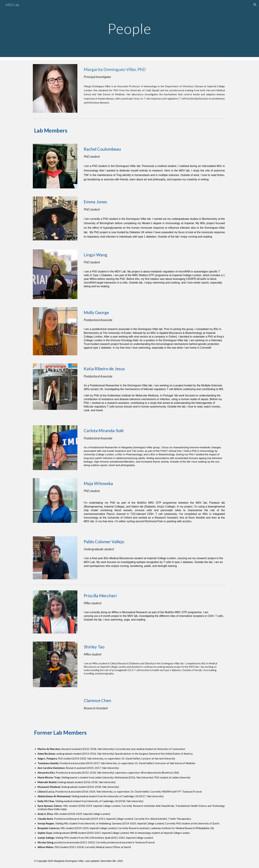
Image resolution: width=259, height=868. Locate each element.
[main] (129, 28)
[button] (255, 5)
